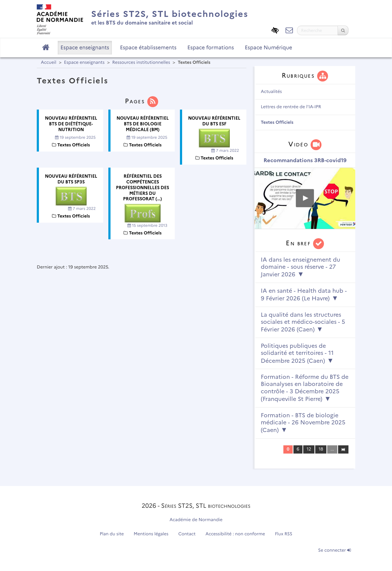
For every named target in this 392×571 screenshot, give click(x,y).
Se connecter (335, 550)
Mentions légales (151, 534)
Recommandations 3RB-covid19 (305, 160)
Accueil (49, 63)
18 (321, 449)
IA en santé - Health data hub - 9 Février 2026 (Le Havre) (304, 294)
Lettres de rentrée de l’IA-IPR (291, 107)
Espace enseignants (85, 47)
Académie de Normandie (196, 520)
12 (309, 449)
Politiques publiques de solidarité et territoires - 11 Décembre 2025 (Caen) (297, 353)
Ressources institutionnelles (141, 63)
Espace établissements (148, 47)
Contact (187, 534)
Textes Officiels (277, 123)
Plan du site (112, 534)
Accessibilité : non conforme (235, 534)
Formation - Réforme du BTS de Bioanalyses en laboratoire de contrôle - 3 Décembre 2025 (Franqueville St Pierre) (305, 388)
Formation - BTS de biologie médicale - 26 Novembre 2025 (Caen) (303, 423)
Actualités (271, 92)
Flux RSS (284, 534)
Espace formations (211, 47)
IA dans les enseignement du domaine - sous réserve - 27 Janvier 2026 (301, 267)
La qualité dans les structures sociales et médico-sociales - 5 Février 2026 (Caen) (303, 322)
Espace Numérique (268, 47)
